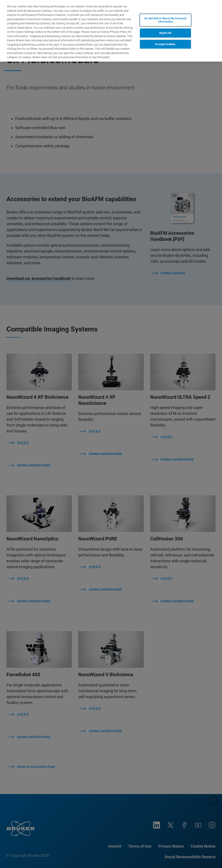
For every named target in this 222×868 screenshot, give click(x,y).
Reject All (165, 33)
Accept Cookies (165, 44)
